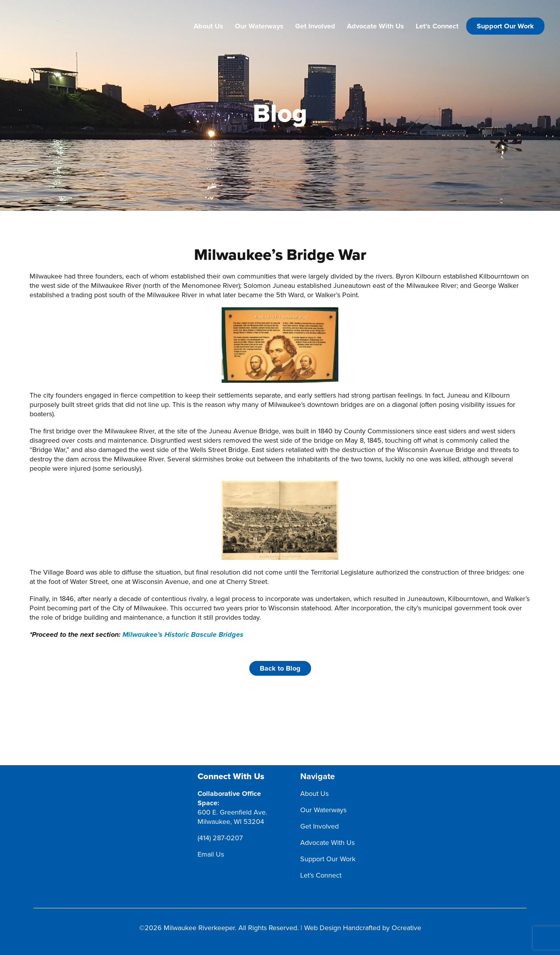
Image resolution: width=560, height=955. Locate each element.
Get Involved (315, 26)
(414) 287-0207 (220, 838)
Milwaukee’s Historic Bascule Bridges (183, 635)
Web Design (323, 928)
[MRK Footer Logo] (106, 776)
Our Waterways (259, 26)
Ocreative (406, 928)
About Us (208, 26)
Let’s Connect (437, 26)
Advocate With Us (375, 26)
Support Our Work (505, 26)
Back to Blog (280, 668)
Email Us (211, 854)
